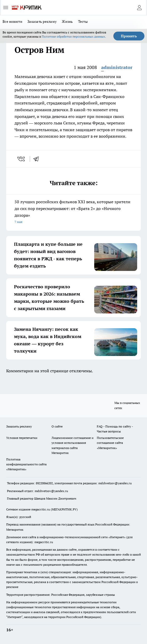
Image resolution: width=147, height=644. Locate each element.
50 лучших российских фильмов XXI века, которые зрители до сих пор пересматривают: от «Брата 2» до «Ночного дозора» (73, 212)
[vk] (22, 159)
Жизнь (67, 22)
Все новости (12, 22)
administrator (117, 67)
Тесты (83, 22)
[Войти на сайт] (139, 8)
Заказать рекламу (42, 22)
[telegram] (38, 159)
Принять (129, 36)
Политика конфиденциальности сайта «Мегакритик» (26, 464)
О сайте (57, 426)
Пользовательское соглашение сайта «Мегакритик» (110, 443)
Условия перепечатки (22, 438)
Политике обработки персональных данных (73, 36)
